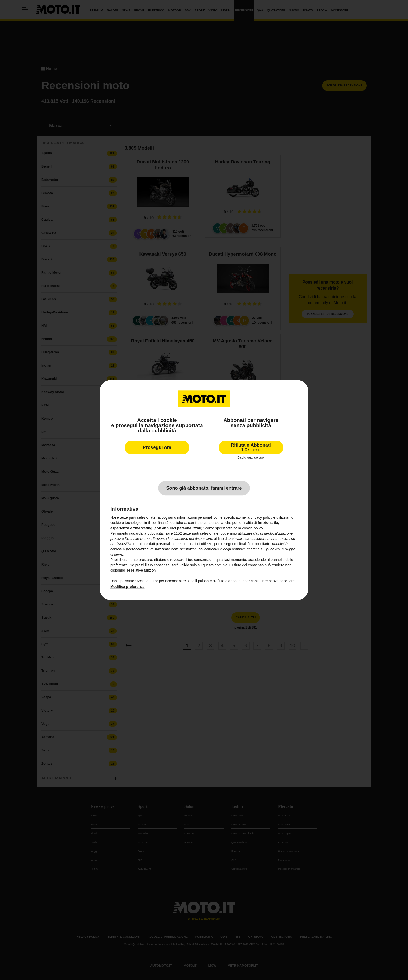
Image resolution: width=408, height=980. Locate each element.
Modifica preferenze (127, 587)
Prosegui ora (157, 447)
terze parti (191, 533)
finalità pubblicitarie (255, 544)
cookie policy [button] (253, 528)
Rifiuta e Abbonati (251, 447)
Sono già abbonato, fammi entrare (204, 488)
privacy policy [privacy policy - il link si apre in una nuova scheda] (262, 517)
